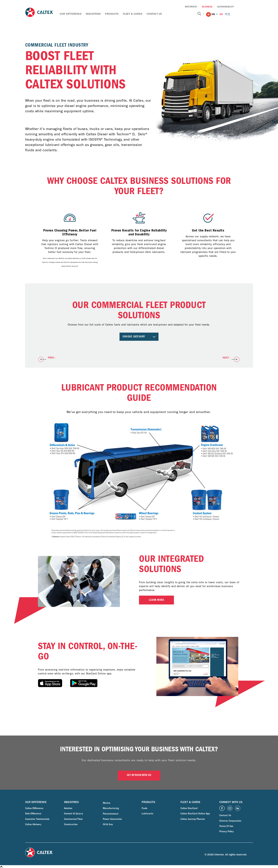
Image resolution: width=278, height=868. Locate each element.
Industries (93, 14)
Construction (71, 824)
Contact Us (154, 14)
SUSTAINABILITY (226, 7)
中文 (228, 14)
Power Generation (112, 819)
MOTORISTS (191, 7)
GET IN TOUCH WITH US (139, 775)
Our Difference (71, 14)
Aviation (68, 808)
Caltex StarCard (189, 808)
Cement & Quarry (73, 814)
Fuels (144, 808)
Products (112, 14)
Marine (107, 803)
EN (221, 14)
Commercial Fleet (73, 819)
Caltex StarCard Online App (195, 814)
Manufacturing (111, 808)
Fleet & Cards (133, 14)
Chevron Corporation (230, 821)
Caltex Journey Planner (193, 819)
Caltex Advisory (33, 824)
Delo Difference (33, 814)
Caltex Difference (34, 808)
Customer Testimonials (37, 819)
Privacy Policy (226, 832)
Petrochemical (111, 814)
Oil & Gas (108, 824)
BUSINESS (207, 7)
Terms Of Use (226, 826)
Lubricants (147, 814)
